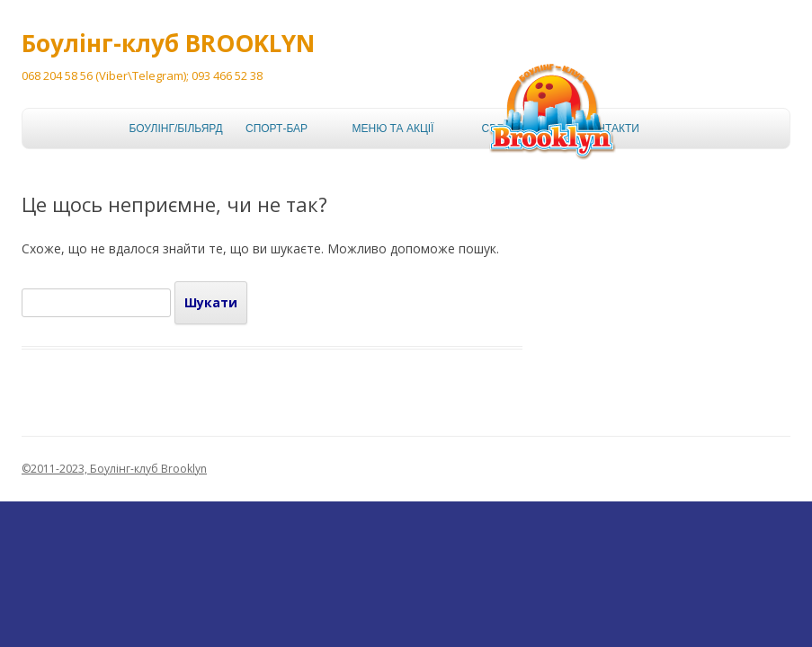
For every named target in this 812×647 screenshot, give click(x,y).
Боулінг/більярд (165, 129)
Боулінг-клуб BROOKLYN (168, 43)
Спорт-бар (277, 129)
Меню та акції (388, 129)
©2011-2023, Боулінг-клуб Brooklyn (114, 469)
